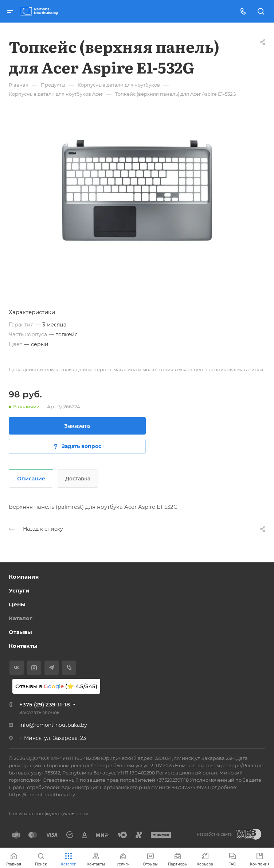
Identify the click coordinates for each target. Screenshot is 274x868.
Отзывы (20, 632)
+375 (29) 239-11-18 (45, 704)
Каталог (21, 618)
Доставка (78, 479)
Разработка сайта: (215, 834)
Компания (24, 577)
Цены (17, 604)
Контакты (23, 646)
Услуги (19, 590)
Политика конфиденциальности (49, 813)
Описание (31, 479)
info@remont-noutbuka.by (53, 725)
